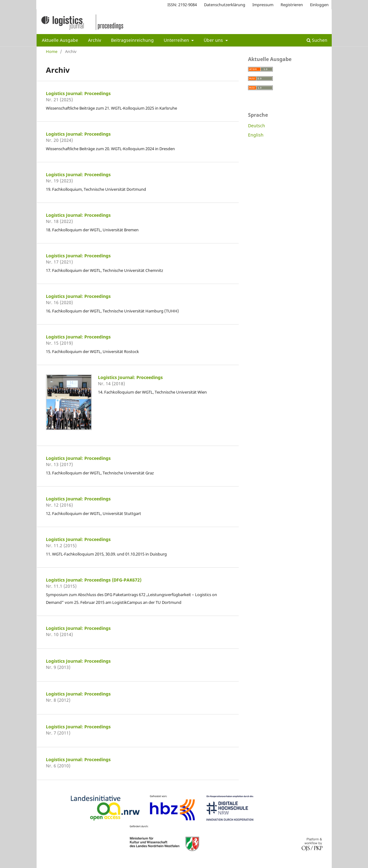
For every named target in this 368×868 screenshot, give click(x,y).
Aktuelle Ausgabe (60, 40)
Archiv (95, 40)
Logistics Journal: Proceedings (78, 93)
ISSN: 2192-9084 (182, 5)
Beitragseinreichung (132, 40)
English (256, 135)
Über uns (214, 40)
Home (52, 51)
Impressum (263, 5)
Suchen (317, 40)
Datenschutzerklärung (225, 5)
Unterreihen (177, 40)
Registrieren (292, 5)
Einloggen (319, 5)
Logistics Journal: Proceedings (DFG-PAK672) (94, 580)
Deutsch (257, 126)
